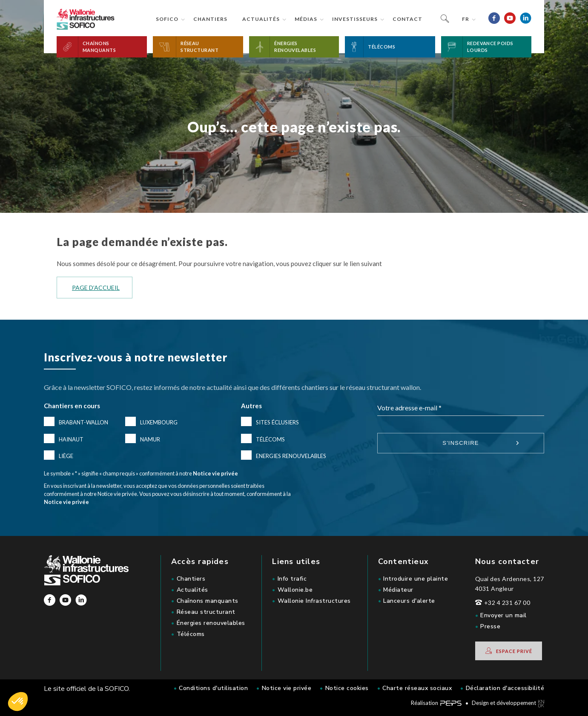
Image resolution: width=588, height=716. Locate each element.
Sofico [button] (167, 19)
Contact (407, 19)
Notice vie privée (215, 473)
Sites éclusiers (277, 422)
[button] (102, 47)
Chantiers (210, 19)
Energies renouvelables (291, 456)
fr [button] (466, 19)
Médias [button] (306, 19)
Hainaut (71, 439)
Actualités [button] (261, 19)
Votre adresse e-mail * (409, 408)
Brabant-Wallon (83, 422)
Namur (150, 439)
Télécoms (270, 439)
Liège (66, 456)
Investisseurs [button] (355, 19)
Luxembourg (159, 422)
